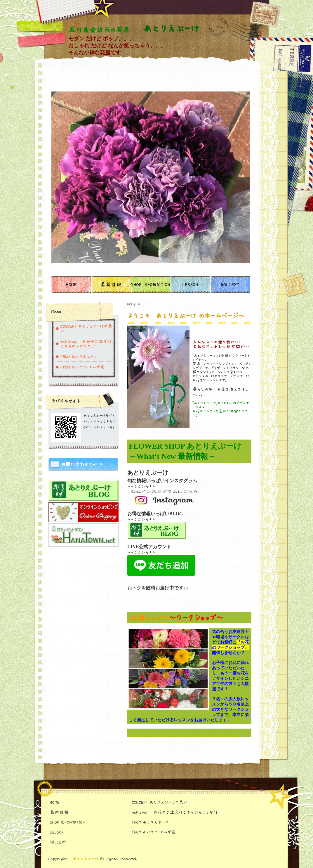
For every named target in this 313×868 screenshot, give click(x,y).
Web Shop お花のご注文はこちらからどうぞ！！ (86, 344)
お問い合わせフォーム (82, 464)
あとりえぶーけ (86, 859)
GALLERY (230, 285)
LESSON (190, 285)
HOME (71, 285)
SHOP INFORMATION (151, 285)
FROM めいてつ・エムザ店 (83, 367)
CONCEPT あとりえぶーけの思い (86, 328)
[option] (151, 171)
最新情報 (111, 285)
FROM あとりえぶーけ (79, 357)
